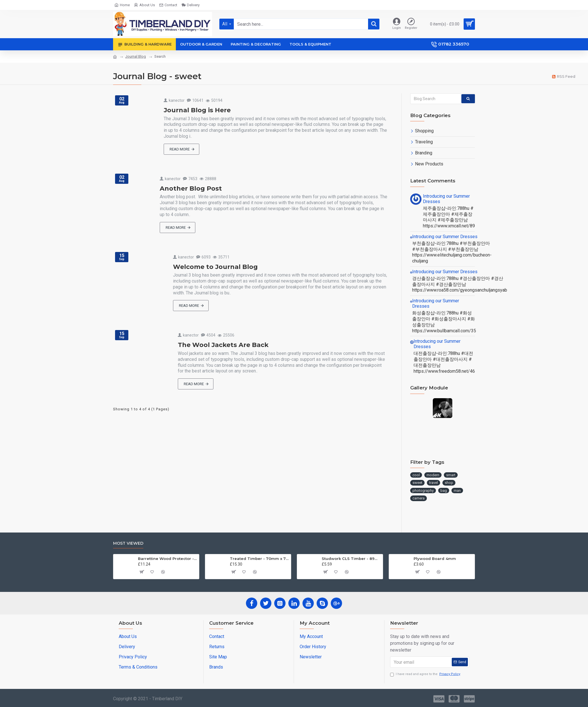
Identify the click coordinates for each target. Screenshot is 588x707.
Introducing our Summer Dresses (446, 199)
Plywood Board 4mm (435, 559)
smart (451, 475)
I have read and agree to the (426, 674)
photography (423, 491)
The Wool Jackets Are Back (223, 345)
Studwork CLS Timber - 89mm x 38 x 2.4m (351, 559)
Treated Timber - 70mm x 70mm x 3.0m (259, 559)
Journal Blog (136, 56)
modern (433, 475)
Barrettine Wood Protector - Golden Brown (167, 559)
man (457, 491)
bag (444, 491)
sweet (417, 483)
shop (449, 483)
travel (434, 483)
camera (419, 498)
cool (416, 475)
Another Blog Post (191, 188)
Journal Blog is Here (197, 110)
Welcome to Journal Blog (215, 267)
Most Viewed (128, 543)
